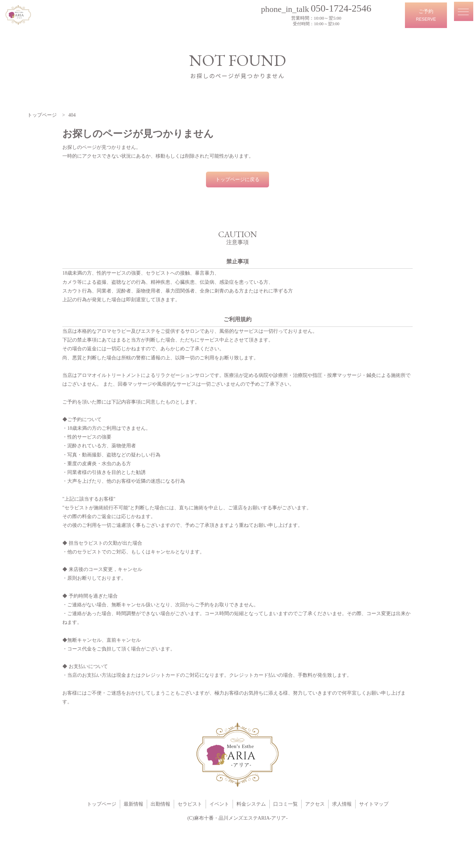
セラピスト (190, 804)
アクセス (315, 804)
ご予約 (426, 16)
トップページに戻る (238, 180)
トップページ (102, 804)
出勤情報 (160, 804)
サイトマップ (374, 804)
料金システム (251, 804)
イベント (219, 804)
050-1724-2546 (344, 8)
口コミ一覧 (285, 804)
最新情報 (133, 804)
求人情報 (342, 804)
